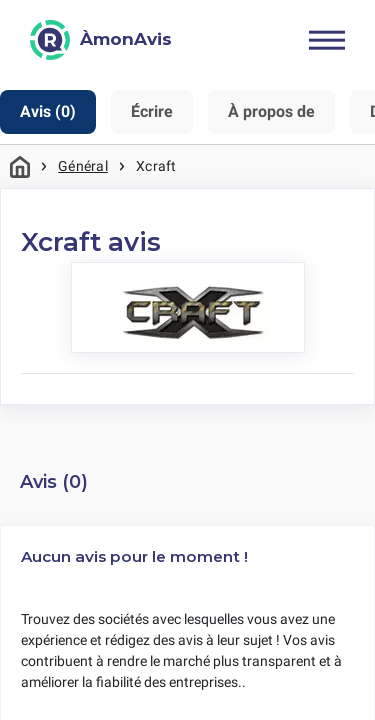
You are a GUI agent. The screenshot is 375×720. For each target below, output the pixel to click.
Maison (20, 166)
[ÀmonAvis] (101, 40)
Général (83, 166)
